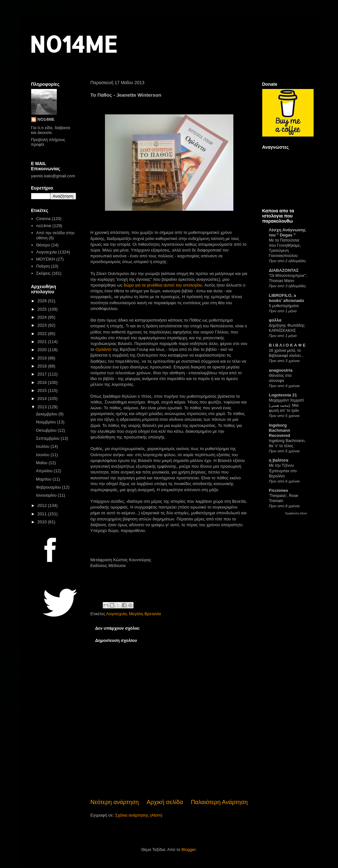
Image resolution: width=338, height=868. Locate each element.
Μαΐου (42, 463)
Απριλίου (45, 471)
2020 (43, 350)
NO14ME (73, 44)
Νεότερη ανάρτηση (115, 802)
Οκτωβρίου (47, 430)
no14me (44, 226)
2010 (43, 522)
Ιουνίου (43, 455)
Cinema (43, 219)
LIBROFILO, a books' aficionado (287, 298)
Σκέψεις (43, 273)
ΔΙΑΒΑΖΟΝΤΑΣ (284, 270)
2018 (43, 366)
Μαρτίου (44, 479)
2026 (43, 301)
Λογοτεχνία (117, 614)
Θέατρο (43, 245)
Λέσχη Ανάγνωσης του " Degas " (287, 232)
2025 (43, 309)
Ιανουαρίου (47, 495)
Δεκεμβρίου (47, 414)
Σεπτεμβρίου (48, 438)
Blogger (188, 850)
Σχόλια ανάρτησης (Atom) (139, 815)
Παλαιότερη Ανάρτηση (219, 802)
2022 (43, 334)
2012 (43, 505)
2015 (43, 390)
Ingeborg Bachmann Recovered (280, 430)
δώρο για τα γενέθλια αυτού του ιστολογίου (163, 285)
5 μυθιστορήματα (284, 306)
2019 (43, 358)
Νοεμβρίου (47, 422)
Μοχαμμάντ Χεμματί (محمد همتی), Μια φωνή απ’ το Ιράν (286, 405)
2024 (43, 317)
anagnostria (281, 370)
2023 (43, 325)
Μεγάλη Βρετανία (145, 614)
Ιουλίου (43, 446)
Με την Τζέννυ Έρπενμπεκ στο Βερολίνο (283, 471)
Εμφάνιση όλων (296, 513)
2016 (43, 382)
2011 (43, 514)
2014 (43, 399)
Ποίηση (43, 266)
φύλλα (275, 320)
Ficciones (279, 490)
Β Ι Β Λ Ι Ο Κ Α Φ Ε (287, 345)
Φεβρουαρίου (49, 487)
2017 (43, 374)
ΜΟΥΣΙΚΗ (46, 259)
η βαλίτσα (279, 460)
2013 (43, 407)
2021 (43, 342)
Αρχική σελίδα (165, 802)
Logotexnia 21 (283, 395)
